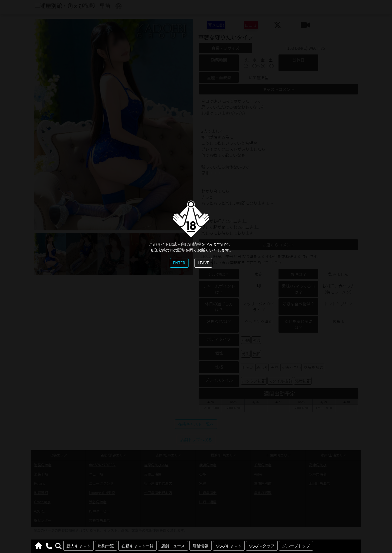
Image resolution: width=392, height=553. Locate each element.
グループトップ (296, 546)
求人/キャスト (229, 546)
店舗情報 (200, 546)
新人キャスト (78, 546)
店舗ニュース (173, 546)
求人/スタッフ (262, 546)
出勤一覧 (106, 546)
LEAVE (203, 263)
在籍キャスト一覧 (137, 546)
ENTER (179, 263)
